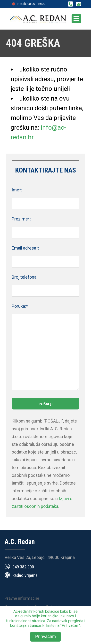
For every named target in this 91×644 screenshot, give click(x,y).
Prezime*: (21, 219)
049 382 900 (23, 567)
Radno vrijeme (25, 575)
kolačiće (52, 611)
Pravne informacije (22, 598)
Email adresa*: (25, 248)
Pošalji (46, 404)
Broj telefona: (25, 277)
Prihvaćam (45, 636)
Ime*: (17, 190)
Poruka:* (20, 306)
